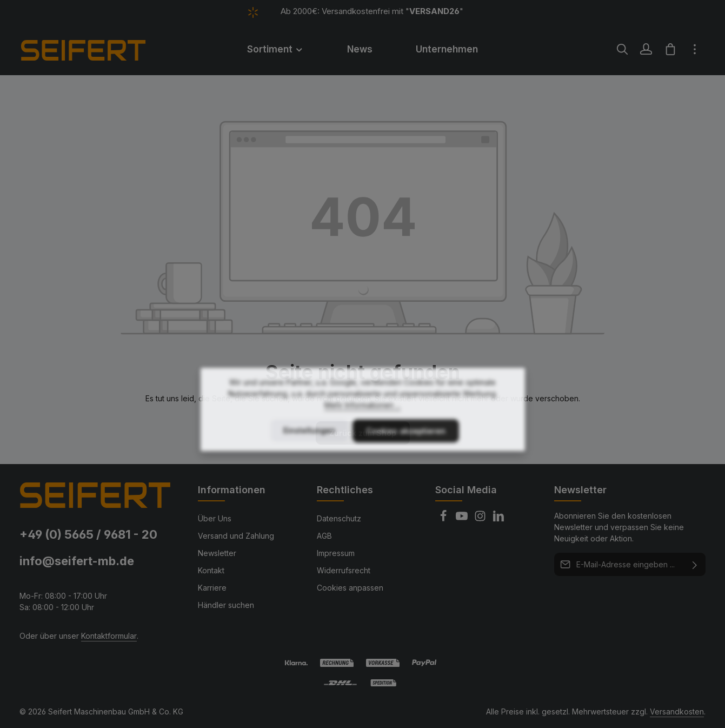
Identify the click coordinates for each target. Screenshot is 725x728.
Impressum (336, 553)
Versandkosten (677, 712)
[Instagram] (481, 519)
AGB (324, 536)
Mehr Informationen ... (362, 432)
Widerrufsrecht (344, 570)
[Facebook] (444, 519)
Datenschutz (339, 518)
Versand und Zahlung (236, 536)
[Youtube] (463, 519)
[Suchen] (622, 49)
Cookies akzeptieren (406, 458)
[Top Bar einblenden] (695, 49)
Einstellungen (309, 458)
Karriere (212, 588)
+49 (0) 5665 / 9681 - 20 (88, 534)
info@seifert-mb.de (77, 561)
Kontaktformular (109, 636)
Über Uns (215, 518)
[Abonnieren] (695, 564)
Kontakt (211, 570)
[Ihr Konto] (646, 49)
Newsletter (217, 553)
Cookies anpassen (350, 588)
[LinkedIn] (498, 519)
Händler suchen (226, 605)
